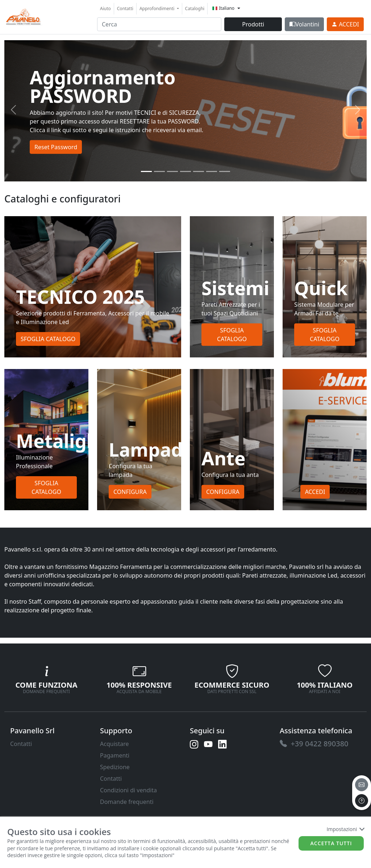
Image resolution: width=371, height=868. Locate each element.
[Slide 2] (172, 171)
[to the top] (362, 801)
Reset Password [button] (56, 147)
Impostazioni (345, 829)
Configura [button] (130, 492)
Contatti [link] (125, 9)
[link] (24, 16)
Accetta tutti (331, 843)
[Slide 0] (146, 171)
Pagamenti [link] (115, 755)
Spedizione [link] (115, 767)
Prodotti (253, 24)
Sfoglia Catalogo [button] (48, 339)
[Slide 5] (212, 171)
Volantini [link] (304, 24)
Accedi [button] (315, 492)
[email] (362, 785)
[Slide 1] (159, 171)
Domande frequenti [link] (127, 802)
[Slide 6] (225, 171)
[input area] (159, 24)
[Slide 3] (185, 171)
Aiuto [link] (105, 9)
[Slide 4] (199, 171)
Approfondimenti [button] (158, 9)
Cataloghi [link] (195, 9)
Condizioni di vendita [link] (128, 790)
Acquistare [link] (114, 744)
